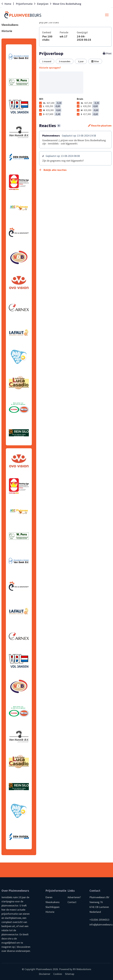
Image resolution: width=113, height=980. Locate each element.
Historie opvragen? (50, 68)
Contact (72, 902)
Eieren (49, 897)
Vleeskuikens (53, 902)
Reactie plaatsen (100, 126)
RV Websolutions (82, 969)
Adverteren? (74, 897)
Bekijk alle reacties (53, 170)
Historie (50, 912)
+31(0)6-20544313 (99, 920)
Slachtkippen (52, 907)
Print (107, 54)
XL (53, 103)
